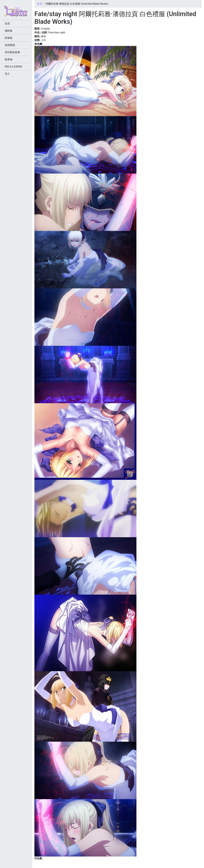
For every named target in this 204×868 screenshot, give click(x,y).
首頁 (40, 4)
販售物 (9, 59)
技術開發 (10, 45)
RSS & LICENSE (13, 67)
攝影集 (9, 31)
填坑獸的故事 (12, 52)
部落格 (9, 38)
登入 (7, 74)
